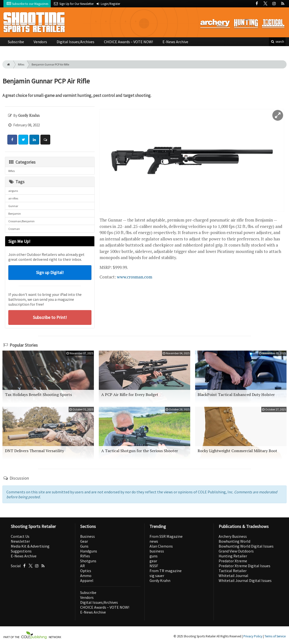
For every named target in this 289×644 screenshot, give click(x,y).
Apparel (87, 580)
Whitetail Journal (233, 576)
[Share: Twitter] (23, 140)
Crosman (14, 229)
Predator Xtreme (233, 561)
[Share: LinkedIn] (34, 140)
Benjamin (15, 214)
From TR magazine (166, 571)
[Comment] (45, 140)
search (277, 42)
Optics (86, 571)
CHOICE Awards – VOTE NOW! (128, 42)
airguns (13, 191)
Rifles (21, 64)
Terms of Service (275, 636)
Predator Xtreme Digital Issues (245, 566)
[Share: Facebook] (12, 140)
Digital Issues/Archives (75, 42)
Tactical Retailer (233, 571)
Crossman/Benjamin (21, 221)
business (157, 551)
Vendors (40, 42)
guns (154, 556)
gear (153, 561)
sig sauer (157, 576)
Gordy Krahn (160, 580)
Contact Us (20, 536)
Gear (84, 541)
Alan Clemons (161, 546)
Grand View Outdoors (236, 551)
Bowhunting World (234, 541)
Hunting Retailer (233, 556)
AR (82, 566)
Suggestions (21, 551)
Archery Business (233, 536)
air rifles (13, 198)
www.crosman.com (135, 277)
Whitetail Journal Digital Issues (245, 580)
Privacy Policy (253, 636)
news (154, 541)
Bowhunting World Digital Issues (246, 546)
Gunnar (13, 206)
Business (88, 536)
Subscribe (16, 42)
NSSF (154, 566)
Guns (84, 546)
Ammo (86, 576)
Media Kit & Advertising (30, 546)
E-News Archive (175, 42)
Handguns (89, 551)
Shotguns (88, 561)
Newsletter (20, 541)
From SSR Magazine (166, 536)
